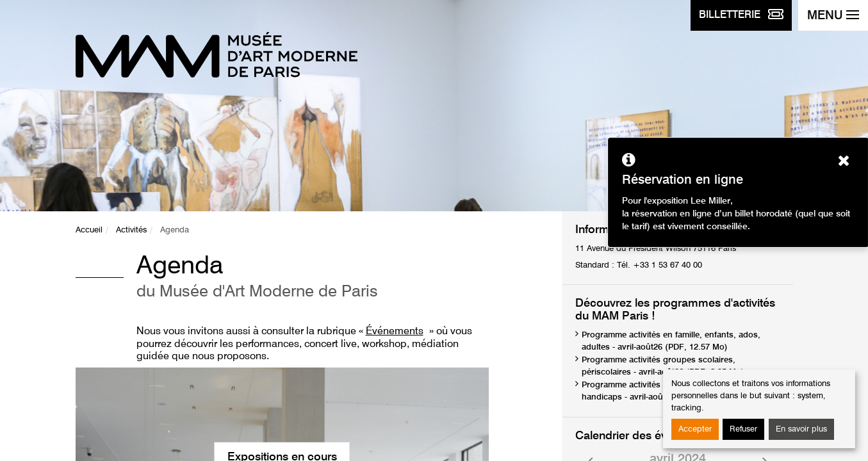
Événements (395, 332)
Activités (131, 230)
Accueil (89, 230)
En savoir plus (801, 429)
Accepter (695, 429)
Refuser (743, 429)
